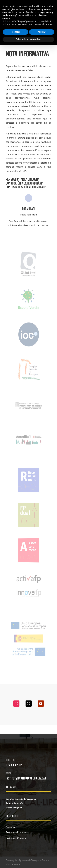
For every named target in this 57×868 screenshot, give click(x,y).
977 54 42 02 (14, 765)
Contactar (10, 827)
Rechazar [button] (16, 32)
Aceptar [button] (41, 32)
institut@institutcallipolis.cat (26, 778)
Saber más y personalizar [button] (28, 39)
